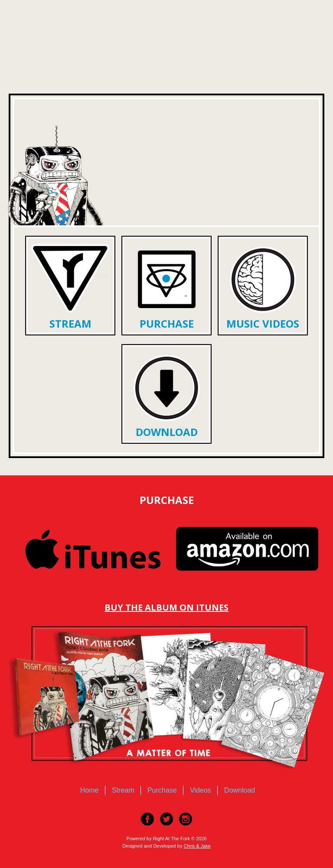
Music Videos (263, 323)
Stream (70, 323)
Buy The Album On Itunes (166, 607)
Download (167, 432)
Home (90, 790)
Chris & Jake (197, 846)
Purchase (167, 323)
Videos (201, 790)
